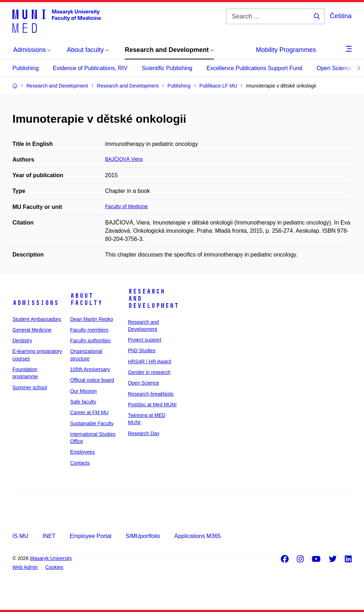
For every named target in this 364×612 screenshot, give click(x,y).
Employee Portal (90, 536)
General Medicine (32, 330)
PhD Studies (142, 350)
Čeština (341, 16)
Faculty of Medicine (127, 206)
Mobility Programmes (286, 50)
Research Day (144, 433)
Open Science (335, 68)
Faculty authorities (90, 341)
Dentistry (22, 341)
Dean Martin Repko (92, 319)
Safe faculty (83, 402)
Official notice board (92, 380)
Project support (145, 340)
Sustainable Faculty (92, 423)
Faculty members (89, 330)
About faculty (86, 299)
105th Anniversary (90, 369)
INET (49, 536)
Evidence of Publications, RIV (90, 68)
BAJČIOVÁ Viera (124, 159)
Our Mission (83, 391)
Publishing (26, 68)
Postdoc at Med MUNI (152, 405)
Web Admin (25, 567)
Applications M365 (197, 536)
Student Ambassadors (37, 319)
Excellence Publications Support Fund (255, 68)
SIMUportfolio (143, 536)
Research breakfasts (151, 394)
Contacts (80, 463)
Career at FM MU (89, 412)
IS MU (20, 536)
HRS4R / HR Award (150, 362)
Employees (82, 452)
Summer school (30, 387)
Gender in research (149, 372)
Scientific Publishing (167, 68)
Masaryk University (51, 558)
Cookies (54, 567)
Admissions (36, 303)
